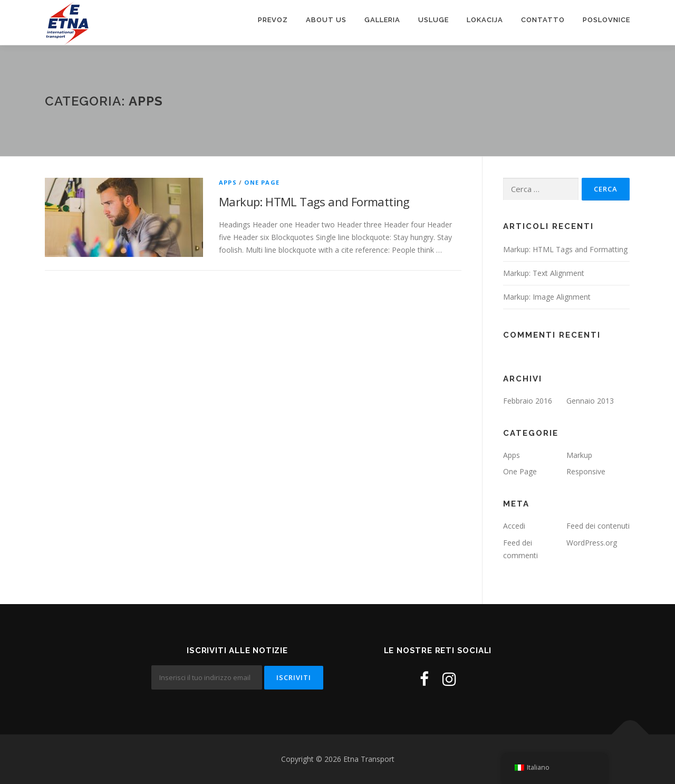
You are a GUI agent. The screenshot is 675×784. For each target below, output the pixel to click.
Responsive (586, 471)
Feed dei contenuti (598, 526)
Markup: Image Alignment (547, 297)
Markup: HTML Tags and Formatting (314, 202)
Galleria (382, 20)
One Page (262, 182)
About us (326, 20)
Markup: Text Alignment (544, 273)
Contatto (543, 20)
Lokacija (485, 20)
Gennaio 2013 (590, 401)
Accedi (514, 526)
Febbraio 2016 (528, 401)
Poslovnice (606, 20)
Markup (579, 455)
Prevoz (273, 20)
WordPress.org (592, 543)
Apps (228, 182)
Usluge (433, 20)
